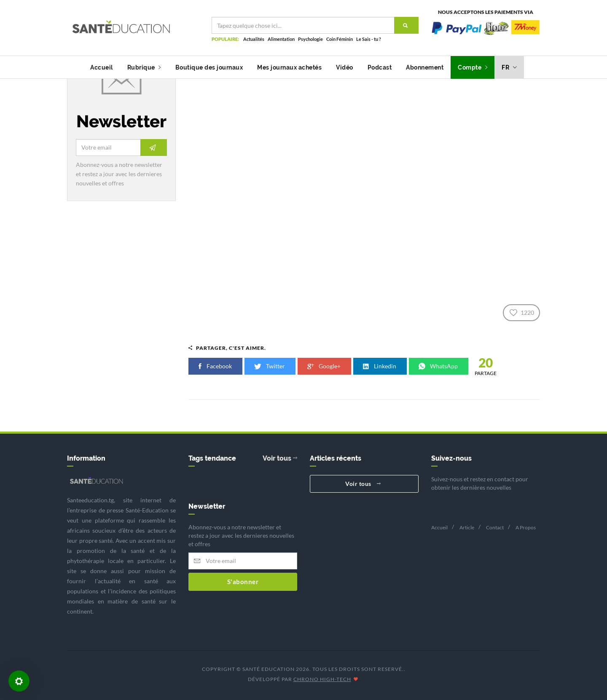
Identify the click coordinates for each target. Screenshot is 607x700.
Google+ (324, 366)
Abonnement (425, 67)
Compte (473, 67)
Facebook (215, 366)
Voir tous (280, 458)
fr (509, 67)
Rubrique (144, 67)
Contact (495, 527)
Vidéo (345, 67)
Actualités (254, 39)
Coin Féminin (340, 39)
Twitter (270, 366)
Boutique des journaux (209, 67)
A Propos (526, 527)
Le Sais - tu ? (369, 39)
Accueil (102, 67)
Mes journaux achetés (289, 67)
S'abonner (243, 582)
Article (467, 527)
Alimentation (281, 39)
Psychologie (310, 39)
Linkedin (380, 366)
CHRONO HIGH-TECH (322, 679)
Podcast (380, 67)
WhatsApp (439, 366)
